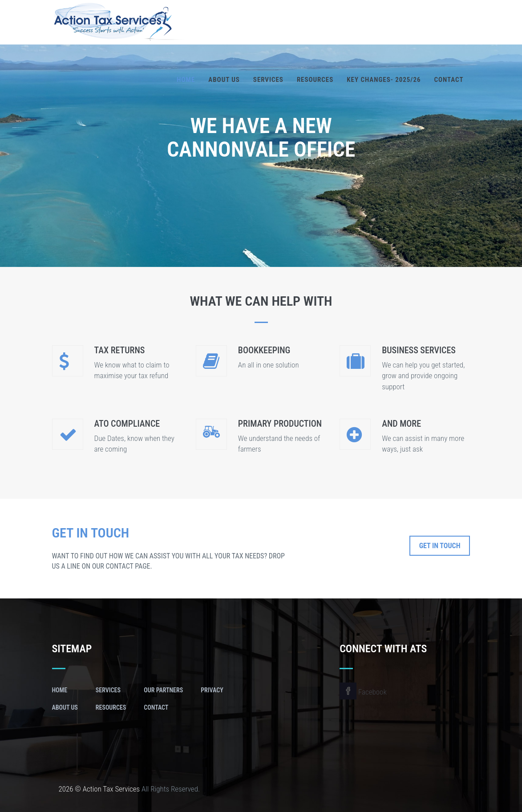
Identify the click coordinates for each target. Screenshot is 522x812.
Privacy (212, 690)
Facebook (363, 692)
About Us (224, 80)
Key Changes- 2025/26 (384, 80)
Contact (449, 80)
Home (186, 80)
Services (268, 80)
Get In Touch (440, 546)
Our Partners (163, 690)
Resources (315, 80)
